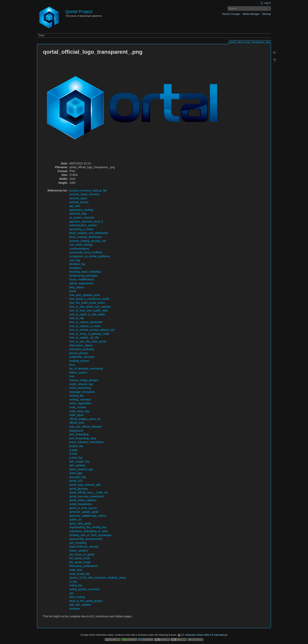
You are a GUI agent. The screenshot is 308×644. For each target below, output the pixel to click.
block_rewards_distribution (86, 237)
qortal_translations (81, 504)
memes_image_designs (84, 380)
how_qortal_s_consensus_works (89, 299)
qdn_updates (77, 465)
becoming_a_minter (81, 229)
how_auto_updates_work (85, 295)
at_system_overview (82, 218)
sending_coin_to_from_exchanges (90, 535)
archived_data (78, 214)
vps (71, 593)
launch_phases (79, 353)
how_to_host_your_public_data (88, 310)
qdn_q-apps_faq (79, 461)
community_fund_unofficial (86, 252)
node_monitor (78, 407)
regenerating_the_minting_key (88, 527)
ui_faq (73, 582)
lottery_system (78, 372)
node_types (76, 415)
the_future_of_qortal (82, 554)
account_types (78, 198)
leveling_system (79, 361)
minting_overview (80, 400)
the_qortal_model (80, 562)
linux (72, 365)
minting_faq (76, 396)
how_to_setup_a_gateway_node (89, 334)
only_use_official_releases (86, 427)
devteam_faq (77, 264)
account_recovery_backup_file (88, 190)
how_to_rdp (77, 318)
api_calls (75, 206)
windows (75, 609)
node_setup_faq (79, 411)
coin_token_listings (81, 245)
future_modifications (82, 279)
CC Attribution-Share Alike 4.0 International (204, 635)
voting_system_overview (84, 589)
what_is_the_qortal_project (86, 601)
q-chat (73, 454)
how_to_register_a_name (85, 326)
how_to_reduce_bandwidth (86, 322)
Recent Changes (231, 14)
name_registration (80, 403)
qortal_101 (76, 481)
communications (79, 249)
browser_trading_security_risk (88, 241)
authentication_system (83, 225)
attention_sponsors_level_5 (86, 222)
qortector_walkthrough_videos (88, 516)
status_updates (79, 551)
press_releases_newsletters (87, 442)
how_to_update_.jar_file (84, 338)
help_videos (77, 287)
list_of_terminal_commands (86, 369)
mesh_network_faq (81, 384)
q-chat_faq (76, 458)
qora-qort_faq (78, 477)
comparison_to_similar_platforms (90, 256)
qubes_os (75, 520)
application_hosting (81, 210)
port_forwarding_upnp (83, 438)
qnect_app (76, 473)
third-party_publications (84, 566)
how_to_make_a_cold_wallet (87, 314)
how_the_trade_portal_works (87, 303)
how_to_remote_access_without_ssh (92, 330)
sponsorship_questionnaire (86, 539)
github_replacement (81, 283)
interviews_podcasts (82, 349)
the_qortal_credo (80, 558)
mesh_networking (80, 388)
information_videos (81, 345)
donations (75, 268)
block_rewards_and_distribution (89, 233)
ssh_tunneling (78, 543)
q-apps (74, 450)
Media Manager (251, 14)
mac (72, 376)
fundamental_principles (84, 276)
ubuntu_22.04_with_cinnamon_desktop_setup (98, 578)
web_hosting (77, 597)
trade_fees (76, 570)
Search (269, 8)
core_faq (75, 260)
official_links (77, 423)
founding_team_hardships (85, 272)
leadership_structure (82, 357)
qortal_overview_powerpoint (87, 496)
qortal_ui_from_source (83, 508)
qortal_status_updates (83, 500)
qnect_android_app (81, 469)
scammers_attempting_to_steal (89, 531)
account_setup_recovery (84, 194)
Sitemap (266, 14)
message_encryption (82, 392)
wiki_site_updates (80, 605)
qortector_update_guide (84, 512)
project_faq (76, 446)
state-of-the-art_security (84, 547)
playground (76, 431)
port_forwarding (79, 434)
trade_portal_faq (79, 574)
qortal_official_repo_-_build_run (89, 492)
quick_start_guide (80, 523)
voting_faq (76, 585)
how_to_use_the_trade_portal (88, 341)
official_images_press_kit (85, 419)
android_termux (79, 202)
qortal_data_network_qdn (85, 485)
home (73, 291)
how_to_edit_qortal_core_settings (90, 307)
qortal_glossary (79, 489)
